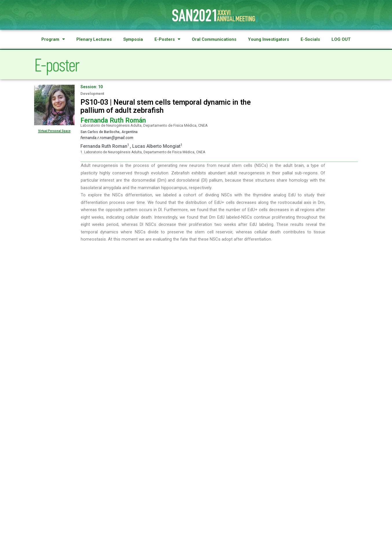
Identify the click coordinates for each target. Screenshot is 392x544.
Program (53, 39)
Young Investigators (268, 39)
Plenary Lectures (94, 39)
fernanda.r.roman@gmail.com (107, 138)
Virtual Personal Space (54, 131)
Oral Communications (214, 39)
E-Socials (310, 39)
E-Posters (167, 39)
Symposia (133, 39)
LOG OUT (341, 39)
